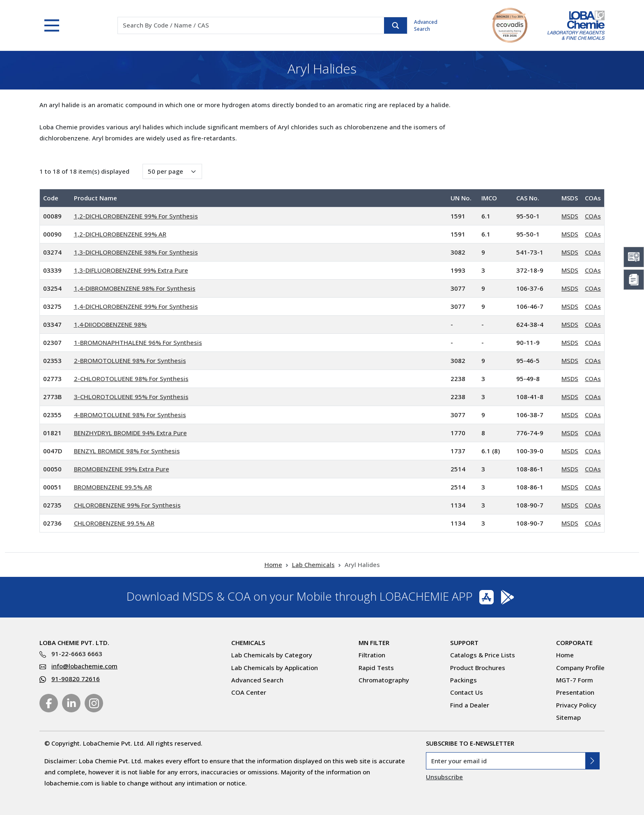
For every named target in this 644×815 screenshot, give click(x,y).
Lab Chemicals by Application (275, 668)
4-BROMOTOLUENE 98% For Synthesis (130, 415)
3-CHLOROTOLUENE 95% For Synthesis (131, 397)
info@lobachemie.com (84, 666)
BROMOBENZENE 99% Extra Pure (122, 469)
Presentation (575, 692)
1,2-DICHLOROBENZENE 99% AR (120, 234)
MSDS (570, 216)
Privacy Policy (576, 705)
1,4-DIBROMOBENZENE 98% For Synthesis (135, 288)
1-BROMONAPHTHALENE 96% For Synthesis (138, 342)
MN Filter (374, 643)
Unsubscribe (444, 777)
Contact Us (467, 692)
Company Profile (580, 668)
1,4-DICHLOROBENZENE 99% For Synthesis (136, 306)
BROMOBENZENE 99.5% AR (113, 487)
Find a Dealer (470, 705)
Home (273, 565)
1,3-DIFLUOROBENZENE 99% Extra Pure (131, 270)
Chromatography (384, 680)
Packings (463, 680)
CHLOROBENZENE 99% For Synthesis (127, 505)
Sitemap (568, 717)
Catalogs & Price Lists (483, 655)
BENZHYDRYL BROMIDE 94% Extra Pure (130, 433)
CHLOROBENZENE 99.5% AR (114, 523)
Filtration (372, 655)
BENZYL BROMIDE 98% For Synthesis (127, 451)
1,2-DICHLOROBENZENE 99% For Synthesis (136, 216)
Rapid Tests (376, 668)
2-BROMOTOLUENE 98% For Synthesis (130, 360)
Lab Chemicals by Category (272, 655)
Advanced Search (426, 25)
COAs (593, 216)
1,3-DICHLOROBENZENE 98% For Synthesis (136, 252)
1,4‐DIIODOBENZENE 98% (110, 324)
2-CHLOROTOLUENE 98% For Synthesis (131, 379)
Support (464, 643)
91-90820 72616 (76, 679)
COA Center (249, 692)
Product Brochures (478, 668)
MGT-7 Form (575, 680)
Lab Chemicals (313, 565)
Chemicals (248, 643)
